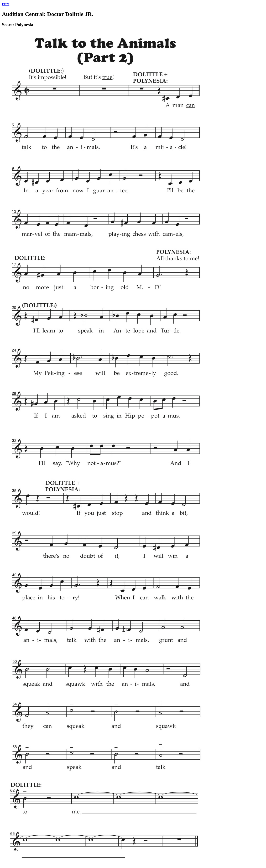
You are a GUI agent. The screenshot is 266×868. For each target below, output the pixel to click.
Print (6, 4)
